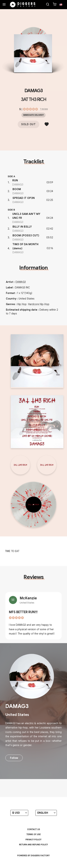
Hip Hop (22, 304)
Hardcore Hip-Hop (39, 304)
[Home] (23, 5)
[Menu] (4, 5)
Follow (14, 758)
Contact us (34, 829)
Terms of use (34, 834)
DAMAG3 (33, 91)
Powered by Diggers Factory (33, 855)
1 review (44, 109)
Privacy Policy (33, 839)
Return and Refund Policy (33, 845)
